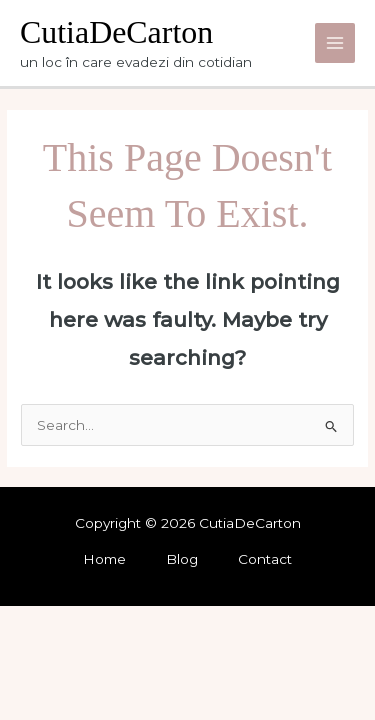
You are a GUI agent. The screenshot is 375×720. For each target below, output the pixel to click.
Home (104, 559)
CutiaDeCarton (116, 32)
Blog (182, 559)
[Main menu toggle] (335, 43)
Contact (265, 559)
